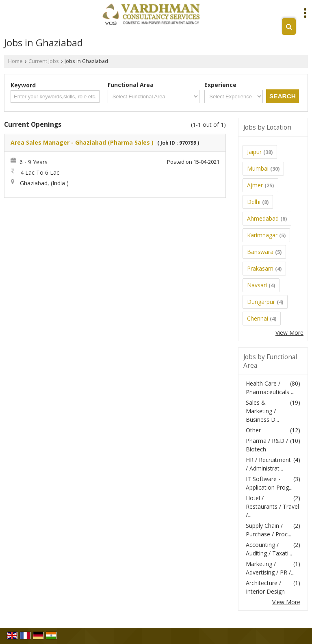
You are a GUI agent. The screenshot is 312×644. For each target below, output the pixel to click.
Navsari (257, 285)
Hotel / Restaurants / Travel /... (272, 506)
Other (253, 430)
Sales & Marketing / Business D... (262, 411)
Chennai (258, 318)
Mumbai (258, 168)
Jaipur (254, 152)
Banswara (260, 252)
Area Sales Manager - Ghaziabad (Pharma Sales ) (82, 142)
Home (15, 61)
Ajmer (255, 185)
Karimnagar (262, 235)
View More (289, 333)
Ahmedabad (263, 218)
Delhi (254, 202)
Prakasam (260, 268)
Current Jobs (44, 61)
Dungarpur (261, 302)
